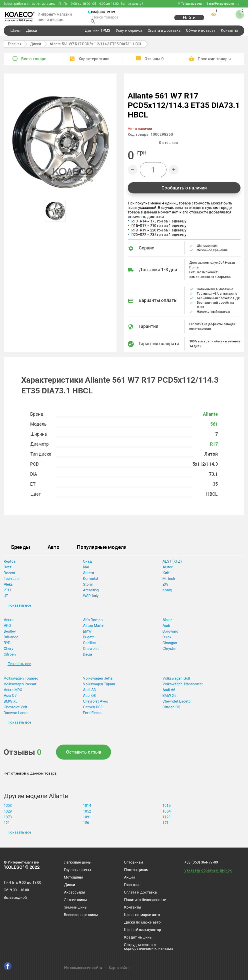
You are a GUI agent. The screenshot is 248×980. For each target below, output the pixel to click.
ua (242, 3)
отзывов (168, 146)
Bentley (10, 634)
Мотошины (73, 878)
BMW (87, 634)
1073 (8, 820)
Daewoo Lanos (16, 716)
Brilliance (11, 640)
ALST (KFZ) (172, 564)
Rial (86, 570)
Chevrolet (91, 652)
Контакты (229, 33)
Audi (166, 629)
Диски (31, 33)
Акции (129, 878)
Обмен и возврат (201, 33)
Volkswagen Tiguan (99, 687)
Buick (167, 640)
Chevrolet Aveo (96, 704)
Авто (53, 550)
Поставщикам (136, 870)
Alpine (167, 623)
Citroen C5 (171, 710)
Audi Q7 (10, 699)
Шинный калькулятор (142, 930)
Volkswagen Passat (20, 687)
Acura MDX (13, 693)
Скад (87, 564)
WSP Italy (91, 599)
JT (6, 599)
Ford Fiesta (92, 716)
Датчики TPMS (97, 33)
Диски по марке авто (142, 923)
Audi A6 (169, 693)
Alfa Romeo (93, 623)
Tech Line (12, 582)
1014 (87, 809)
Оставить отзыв (84, 755)
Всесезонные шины (81, 915)
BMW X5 (169, 699)
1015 (166, 809)
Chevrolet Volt (15, 710)
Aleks (8, 587)
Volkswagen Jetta (98, 681)
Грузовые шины (77, 870)
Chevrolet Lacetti (176, 704)
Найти (189, 20)
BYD (7, 646)
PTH (7, 593)
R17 (214, 447)
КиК (166, 576)
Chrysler (169, 652)
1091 (87, 820)
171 (165, 826)
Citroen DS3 (93, 710)
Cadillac (89, 646)
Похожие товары (214, 62)
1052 (87, 814)
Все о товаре (34, 62)
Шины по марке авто (142, 915)
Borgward (170, 634)
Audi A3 (89, 693)
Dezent (9, 576)
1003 (8, 809)
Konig (167, 593)
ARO (7, 629)
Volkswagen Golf (176, 681)
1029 (8, 814)
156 (86, 826)
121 (7, 826)
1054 (166, 814)
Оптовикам (133, 863)
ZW (165, 587)
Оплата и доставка (164, 33)
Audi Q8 (89, 699)
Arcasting (91, 593)
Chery (8, 652)
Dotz (8, 570)
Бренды (21, 550)
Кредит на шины (138, 938)
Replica (10, 564)
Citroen (10, 657)
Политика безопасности (145, 900)
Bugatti (89, 640)
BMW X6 (11, 704)
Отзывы (154, 62)
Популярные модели (102, 550)
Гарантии (132, 885)
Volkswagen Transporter (183, 687)
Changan (170, 646)
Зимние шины (76, 908)
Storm (88, 587)
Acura (9, 623)
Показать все (19, 608)
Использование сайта (83, 968)
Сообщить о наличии (184, 191)
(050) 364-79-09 (103, 12)
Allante (210, 417)
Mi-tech (169, 582)
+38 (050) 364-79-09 (201, 862)
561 (214, 427)
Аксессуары (74, 893)
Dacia (87, 657)
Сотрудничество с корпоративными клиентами (148, 947)
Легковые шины (78, 863)
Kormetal (90, 582)
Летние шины (75, 900)
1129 (166, 820)
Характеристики (94, 62)
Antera (88, 576)
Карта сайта (119, 968)
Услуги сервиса (129, 33)
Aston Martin (94, 629)
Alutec (168, 570)
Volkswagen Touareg (21, 681)
